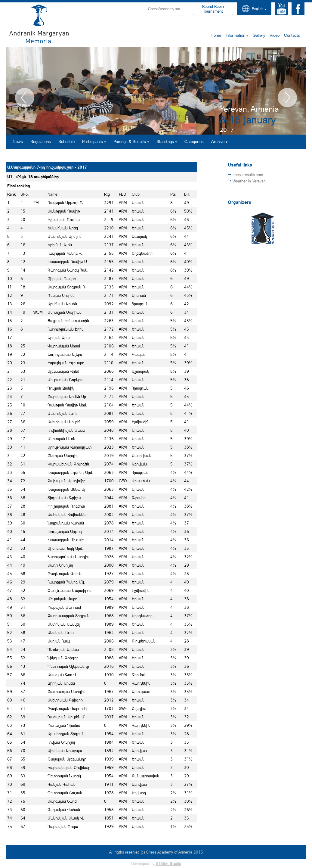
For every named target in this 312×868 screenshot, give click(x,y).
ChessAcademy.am (164, 9)
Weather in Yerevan (249, 181)
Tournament (213, 9)
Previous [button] (25, 98)
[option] (156, 91)
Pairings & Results (130, 141)
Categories (194, 141)
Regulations (41, 141)
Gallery (259, 35)
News (18, 141)
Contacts (292, 35)
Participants (93, 141)
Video (275, 35)
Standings (165, 141)
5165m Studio (168, 863)
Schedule (66, 141)
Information (235, 35)
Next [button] (287, 98)
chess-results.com (248, 175)
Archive (218, 141)
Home (216, 35)
